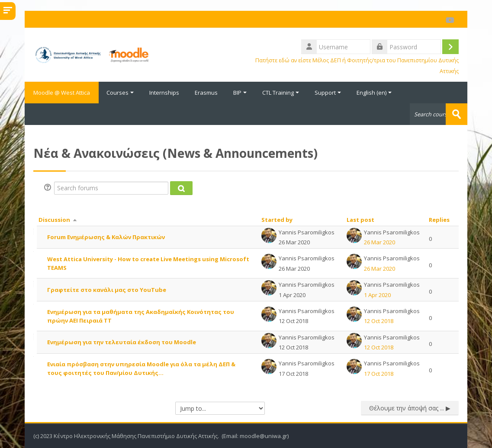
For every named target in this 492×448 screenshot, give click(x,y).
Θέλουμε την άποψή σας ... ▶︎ (410, 408)
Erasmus (206, 93)
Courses (120, 93)
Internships (164, 93)
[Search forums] (111, 188)
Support (328, 93)
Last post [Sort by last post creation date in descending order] (360, 220)
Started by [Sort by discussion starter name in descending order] (277, 220)
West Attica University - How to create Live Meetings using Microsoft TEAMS (148, 263)
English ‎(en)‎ (374, 93)
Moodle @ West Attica (62, 93)
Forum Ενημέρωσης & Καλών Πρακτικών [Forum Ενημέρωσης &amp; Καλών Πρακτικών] (106, 237)
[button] (49, 188)
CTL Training (281, 93)
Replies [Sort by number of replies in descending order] (439, 220)
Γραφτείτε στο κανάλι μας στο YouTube (107, 290)
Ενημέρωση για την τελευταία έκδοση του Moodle (122, 342)
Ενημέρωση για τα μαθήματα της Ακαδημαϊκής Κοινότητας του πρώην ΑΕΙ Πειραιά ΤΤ (141, 316)
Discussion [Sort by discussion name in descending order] (54, 220)
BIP (240, 93)
